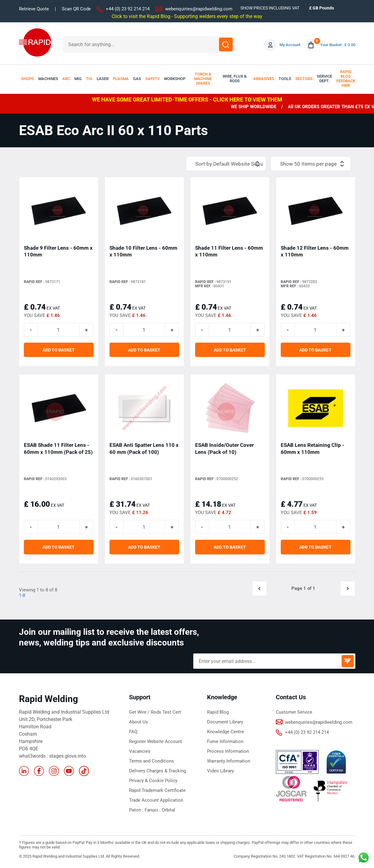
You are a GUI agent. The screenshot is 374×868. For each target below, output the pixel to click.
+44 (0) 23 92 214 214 (128, 9)
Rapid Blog (218, 712)
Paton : (137, 810)
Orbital (168, 810)
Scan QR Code (76, 9)
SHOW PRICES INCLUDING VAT (270, 8)
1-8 (22, 596)
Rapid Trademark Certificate (157, 791)
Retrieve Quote (34, 9)
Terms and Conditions (152, 761)
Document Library (225, 722)
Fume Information (225, 742)
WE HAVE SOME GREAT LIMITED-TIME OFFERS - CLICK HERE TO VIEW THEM (187, 99)
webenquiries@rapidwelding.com (199, 9)
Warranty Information (229, 761)
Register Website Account (156, 742)
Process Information (228, 752)
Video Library (220, 771)
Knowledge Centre (226, 732)
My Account (290, 45)
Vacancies (140, 752)
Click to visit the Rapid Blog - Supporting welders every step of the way (187, 16)
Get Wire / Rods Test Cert (155, 712)
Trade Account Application (156, 800)
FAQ (133, 732)
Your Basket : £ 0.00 (338, 45)
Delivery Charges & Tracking (157, 771)
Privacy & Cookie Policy (153, 781)
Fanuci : (153, 810)
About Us (139, 722)
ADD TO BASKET (59, 350)
